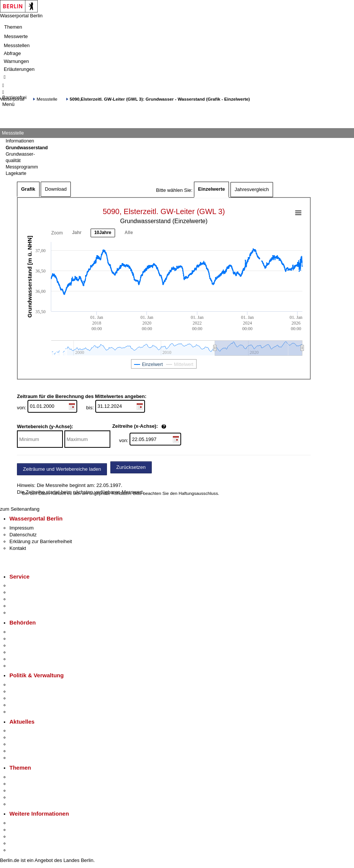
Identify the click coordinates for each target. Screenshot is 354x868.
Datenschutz (23, 535)
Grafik (28, 189)
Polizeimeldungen (29, 737)
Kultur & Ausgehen (30, 823)
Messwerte (16, 36)
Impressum (21, 528)
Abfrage (12, 53)
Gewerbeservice (27, 613)
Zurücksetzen (131, 467)
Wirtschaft (20, 837)
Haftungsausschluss (198, 493)
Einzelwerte (212, 189)
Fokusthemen (24, 777)
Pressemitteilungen (30, 731)
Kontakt (18, 548)
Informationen (20, 141)
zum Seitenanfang (20, 509)
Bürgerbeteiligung (29, 698)
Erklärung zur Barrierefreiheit (41, 541)
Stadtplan (20, 850)
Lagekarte (16, 173)
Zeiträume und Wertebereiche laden (62, 469)
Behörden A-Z (24, 632)
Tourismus (21, 830)
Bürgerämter (23, 652)
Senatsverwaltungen (32, 639)
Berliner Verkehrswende (35, 784)
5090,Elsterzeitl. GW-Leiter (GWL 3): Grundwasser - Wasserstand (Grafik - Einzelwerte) (160, 99)
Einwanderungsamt (30, 666)
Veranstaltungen (27, 744)
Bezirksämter (24, 645)
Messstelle (47, 99)
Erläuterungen (19, 69)
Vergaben (20, 712)
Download (56, 189)
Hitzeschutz (22, 758)
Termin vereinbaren (30, 592)
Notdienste (21, 606)
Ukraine (18, 751)
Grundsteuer (23, 804)
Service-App (23, 586)
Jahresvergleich (252, 189)
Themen (13, 27)
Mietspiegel (22, 797)
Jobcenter (20, 659)
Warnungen (16, 61)
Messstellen (17, 45)
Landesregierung (28, 685)
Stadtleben (21, 843)
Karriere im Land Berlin (34, 691)
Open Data (21, 705)
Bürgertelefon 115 (29, 599)
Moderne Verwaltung (32, 791)
